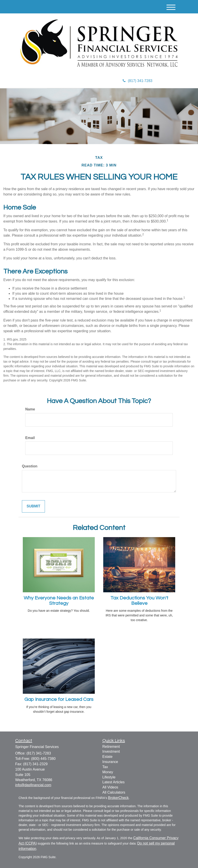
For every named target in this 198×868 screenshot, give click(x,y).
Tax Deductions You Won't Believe (139, 601)
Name (30, 409)
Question (30, 466)
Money (108, 772)
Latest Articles (114, 782)
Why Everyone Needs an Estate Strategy (59, 601)
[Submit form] (33, 506)
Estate (107, 757)
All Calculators (114, 792)
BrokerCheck (118, 798)
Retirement (111, 747)
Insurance (110, 762)
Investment (111, 751)
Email (30, 438)
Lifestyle (109, 777)
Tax (105, 767)
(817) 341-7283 (137, 81)
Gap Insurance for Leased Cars (59, 699)
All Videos (110, 787)
